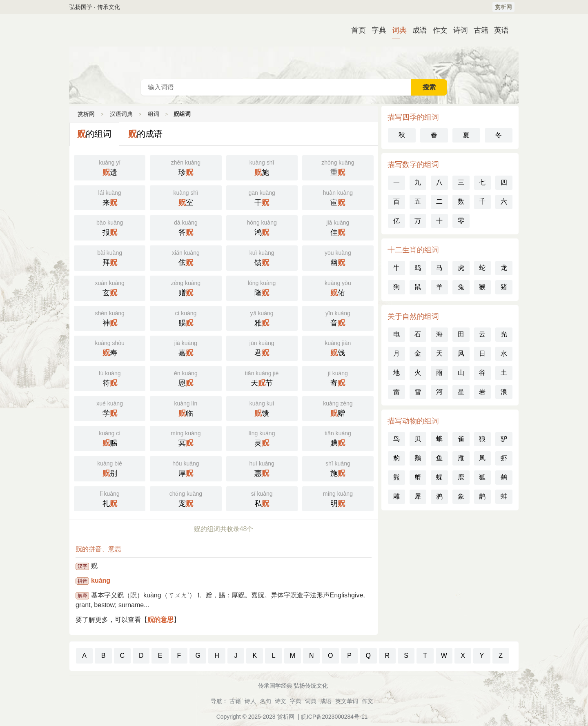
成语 (416, 30)
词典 (396, 30)
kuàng (101, 580)
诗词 (457, 30)
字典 (376, 30)
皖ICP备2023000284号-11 (334, 717)
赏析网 (503, 7)
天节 (262, 378)
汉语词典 (294, 47)
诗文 (281, 701)
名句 (265, 701)
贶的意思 (160, 620)
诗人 (250, 701)
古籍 (478, 30)
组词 (154, 114)
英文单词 (347, 701)
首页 (355, 30)
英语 (498, 30)
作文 (437, 30)
